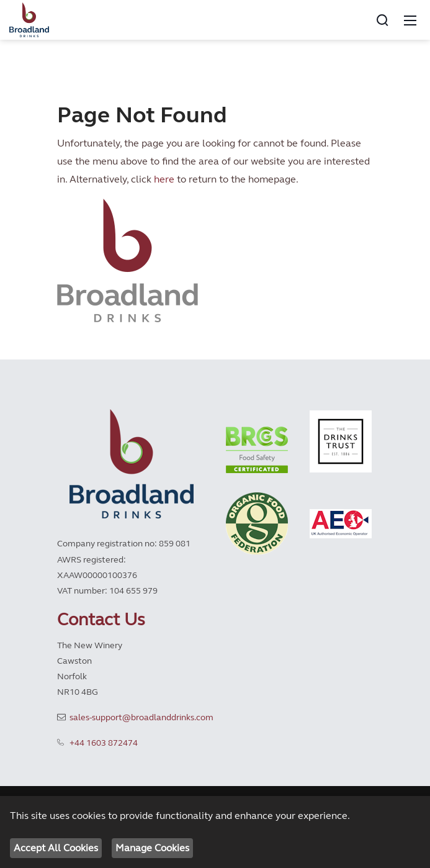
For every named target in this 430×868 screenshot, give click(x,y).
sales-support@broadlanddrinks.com (141, 717)
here (164, 179)
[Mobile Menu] (410, 20)
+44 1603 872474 (104, 743)
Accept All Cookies (56, 848)
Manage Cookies (152, 848)
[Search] (382, 20)
